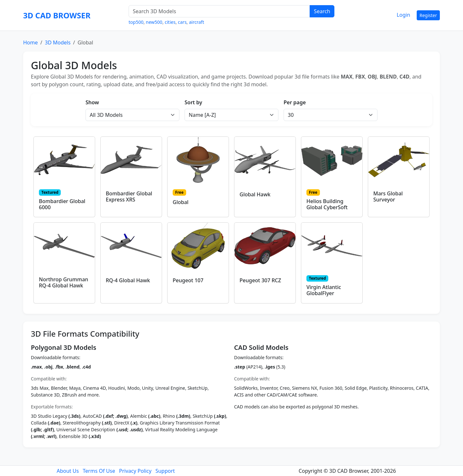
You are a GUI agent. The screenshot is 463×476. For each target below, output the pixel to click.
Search (322, 11)
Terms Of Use (99, 471)
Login (404, 15)
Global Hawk (255, 194)
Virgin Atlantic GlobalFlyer (324, 290)
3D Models (58, 42)
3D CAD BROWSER (57, 15)
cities (170, 22)
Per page (295, 102)
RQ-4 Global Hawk (128, 280)
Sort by (193, 102)
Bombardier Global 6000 (62, 204)
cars (182, 22)
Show (92, 102)
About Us (68, 471)
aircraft (197, 22)
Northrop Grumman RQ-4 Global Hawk (64, 282)
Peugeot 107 (188, 280)
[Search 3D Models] (219, 11)
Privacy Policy (135, 471)
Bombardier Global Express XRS (129, 196)
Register (428, 15)
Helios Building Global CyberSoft (327, 204)
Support (165, 471)
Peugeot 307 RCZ (260, 280)
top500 (136, 22)
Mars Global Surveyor (388, 196)
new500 (154, 22)
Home (31, 42)
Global (181, 202)
